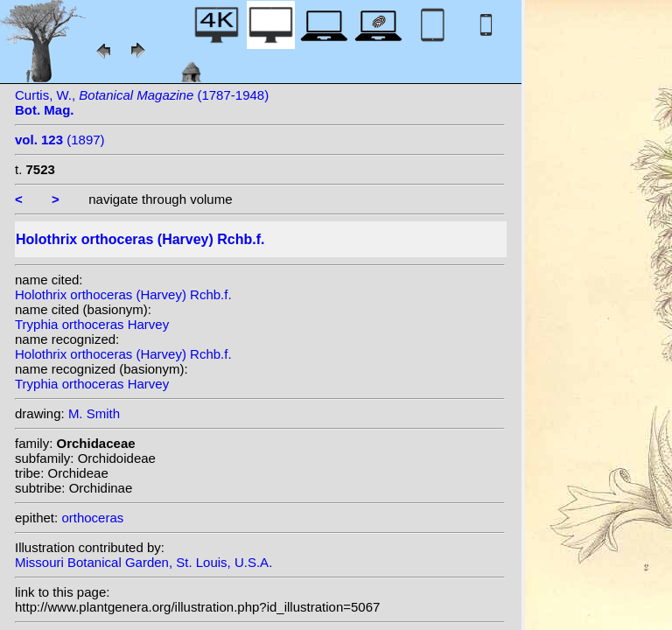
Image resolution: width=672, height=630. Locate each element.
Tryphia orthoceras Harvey (92, 324)
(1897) (60, 140)
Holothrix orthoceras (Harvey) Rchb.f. (123, 294)
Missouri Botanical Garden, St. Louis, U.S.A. (143, 562)
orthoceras (92, 518)
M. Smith (94, 413)
